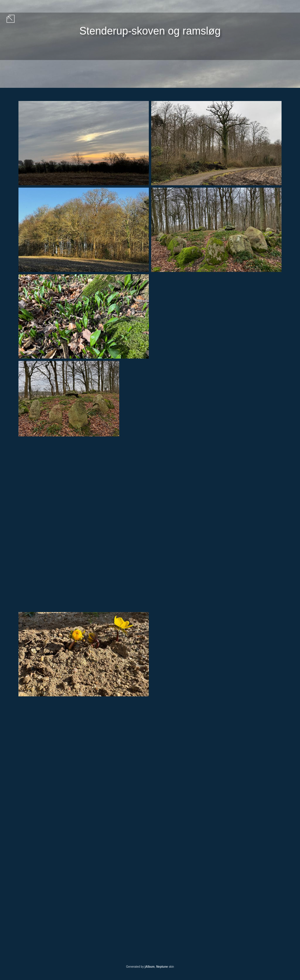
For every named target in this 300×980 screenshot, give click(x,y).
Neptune (162, 967)
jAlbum (150, 967)
